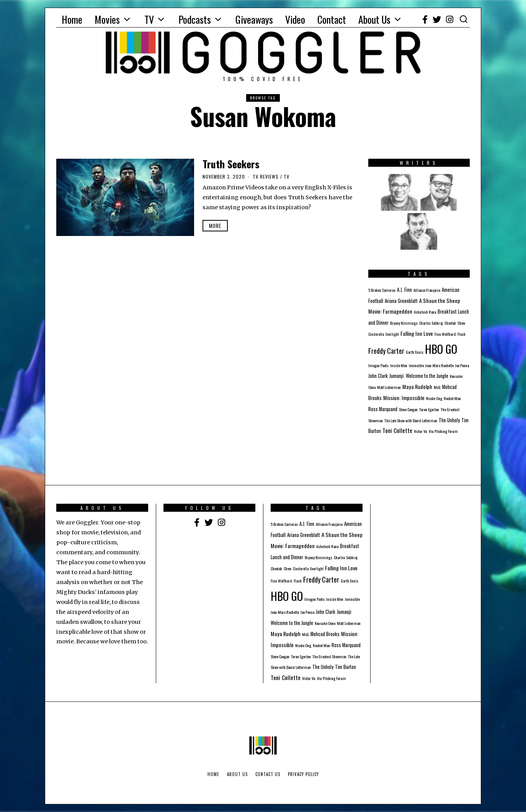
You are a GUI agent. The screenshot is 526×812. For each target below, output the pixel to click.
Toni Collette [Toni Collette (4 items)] (397, 430)
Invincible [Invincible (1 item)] (416, 365)
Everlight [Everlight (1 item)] (392, 334)
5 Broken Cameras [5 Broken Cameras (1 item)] (382, 290)
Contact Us (268, 774)
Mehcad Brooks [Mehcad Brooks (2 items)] (325, 634)
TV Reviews (266, 177)
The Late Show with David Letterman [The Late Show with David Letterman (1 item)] (411, 420)
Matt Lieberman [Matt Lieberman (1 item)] (389, 387)
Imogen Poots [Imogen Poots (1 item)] (378, 365)
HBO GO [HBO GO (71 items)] (441, 349)
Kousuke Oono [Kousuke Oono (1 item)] (325, 623)
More (215, 226)
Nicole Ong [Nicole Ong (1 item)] (434, 398)
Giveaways (254, 19)
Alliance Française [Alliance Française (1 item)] (427, 290)
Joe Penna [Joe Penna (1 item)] (462, 365)
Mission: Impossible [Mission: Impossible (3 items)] (404, 398)
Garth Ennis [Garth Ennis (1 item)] (415, 352)
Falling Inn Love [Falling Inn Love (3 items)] (417, 333)
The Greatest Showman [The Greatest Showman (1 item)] (329, 656)
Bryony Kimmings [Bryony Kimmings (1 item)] (404, 323)
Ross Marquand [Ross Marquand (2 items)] (383, 409)
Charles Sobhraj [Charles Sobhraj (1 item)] (431, 323)
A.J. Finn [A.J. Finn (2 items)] (404, 290)
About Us (374, 19)
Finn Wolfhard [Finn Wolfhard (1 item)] (445, 334)
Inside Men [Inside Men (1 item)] (399, 365)
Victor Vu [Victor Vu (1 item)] (421, 431)
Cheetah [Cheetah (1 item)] (450, 323)
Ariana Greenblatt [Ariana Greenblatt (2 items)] (401, 301)
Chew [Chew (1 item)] (461, 323)
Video (295, 19)
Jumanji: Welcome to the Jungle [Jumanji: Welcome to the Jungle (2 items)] (419, 376)
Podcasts (195, 19)
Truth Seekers (231, 164)
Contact (332, 19)
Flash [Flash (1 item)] (461, 334)
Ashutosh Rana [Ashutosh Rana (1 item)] (425, 312)
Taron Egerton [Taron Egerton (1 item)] (429, 409)
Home (72, 19)
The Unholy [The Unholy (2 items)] (449, 420)
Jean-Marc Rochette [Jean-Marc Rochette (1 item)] (439, 365)
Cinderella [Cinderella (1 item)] (376, 334)
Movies (107, 19)
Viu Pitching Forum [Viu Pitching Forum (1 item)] (443, 431)
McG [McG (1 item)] (437, 387)
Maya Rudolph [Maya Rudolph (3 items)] (417, 386)
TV (149, 19)
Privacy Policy (303, 774)
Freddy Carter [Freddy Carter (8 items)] (386, 351)
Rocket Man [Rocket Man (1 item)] (452, 398)
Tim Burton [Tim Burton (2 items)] (345, 667)
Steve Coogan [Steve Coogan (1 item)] (408, 409)
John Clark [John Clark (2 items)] (378, 376)
